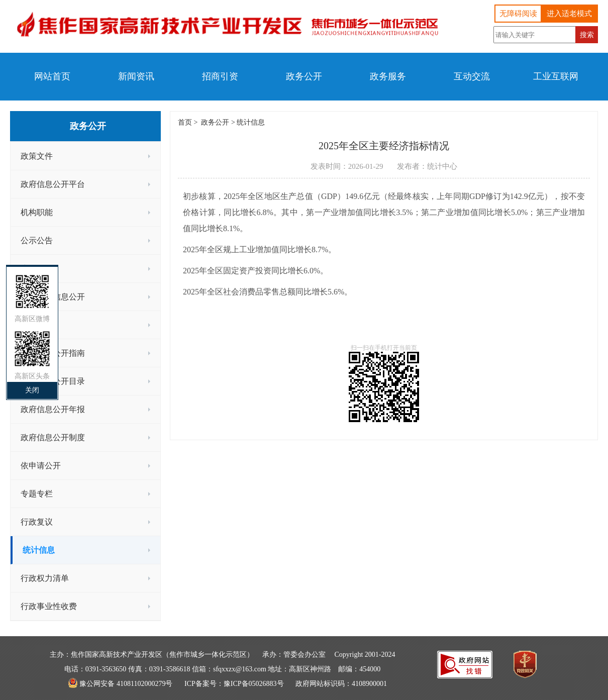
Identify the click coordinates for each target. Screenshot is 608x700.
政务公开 (304, 76)
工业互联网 (556, 76)
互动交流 (472, 76)
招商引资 (220, 76)
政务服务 (388, 76)
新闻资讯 (136, 76)
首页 (185, 122)
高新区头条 (32, 376)
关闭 (32, 390)
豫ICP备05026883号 (254, 684)
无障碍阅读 (518, 14)
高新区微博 (32, 319)
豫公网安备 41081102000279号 (126, 684)
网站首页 (52, 76)
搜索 (587, 35)
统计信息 (251, 122)
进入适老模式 (569, 14)
